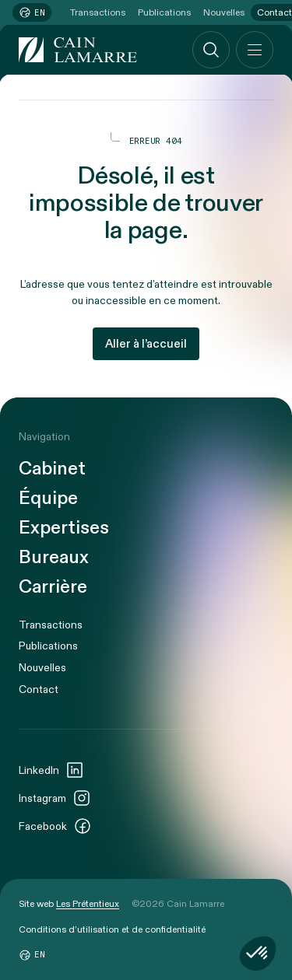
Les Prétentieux (88, 904)
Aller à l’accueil (146, 344)
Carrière (53, 587)
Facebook (55, 826)
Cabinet (52, 469)
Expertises (64, 528)
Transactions (98, 12)
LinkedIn (51, 770)
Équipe (48, 499)
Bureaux (54, 558)
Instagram (55, 798)
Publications (164, 12)
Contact (39, 689)
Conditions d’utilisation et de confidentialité (112, 929)
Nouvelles (224, 12)
